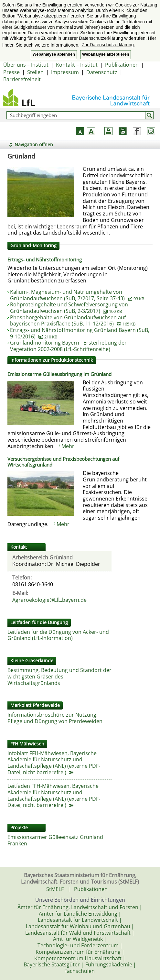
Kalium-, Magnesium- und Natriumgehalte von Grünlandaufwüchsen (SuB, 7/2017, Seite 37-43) (77, 295)
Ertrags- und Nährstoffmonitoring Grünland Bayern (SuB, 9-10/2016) (80, 333)
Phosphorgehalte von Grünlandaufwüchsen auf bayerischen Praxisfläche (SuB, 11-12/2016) (73, 321)
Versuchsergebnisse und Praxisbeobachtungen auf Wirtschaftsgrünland (63, 462)
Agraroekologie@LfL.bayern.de (49, 600)
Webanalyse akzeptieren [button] (106, 54)
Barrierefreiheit (22, 79)
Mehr (68, 446)
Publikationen (122, 65)
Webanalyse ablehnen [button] (54, 54)
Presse (11, 72)
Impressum (65, 72)
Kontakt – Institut (77, 65)
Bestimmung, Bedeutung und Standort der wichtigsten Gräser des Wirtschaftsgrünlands (59, 676)
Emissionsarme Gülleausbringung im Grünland (59, 374)
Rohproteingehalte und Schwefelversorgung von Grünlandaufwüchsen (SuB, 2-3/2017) (69, 308)
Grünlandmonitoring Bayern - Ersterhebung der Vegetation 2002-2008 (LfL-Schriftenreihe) (68, 346)
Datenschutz (102, 72)
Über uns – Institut (26, 65)
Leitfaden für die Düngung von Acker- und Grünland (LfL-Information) (58, 635)
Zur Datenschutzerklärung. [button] (108, 45)
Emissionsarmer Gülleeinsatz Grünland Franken (55, 840)
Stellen (35, 72)
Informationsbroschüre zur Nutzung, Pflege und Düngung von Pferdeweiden (55, 718)
